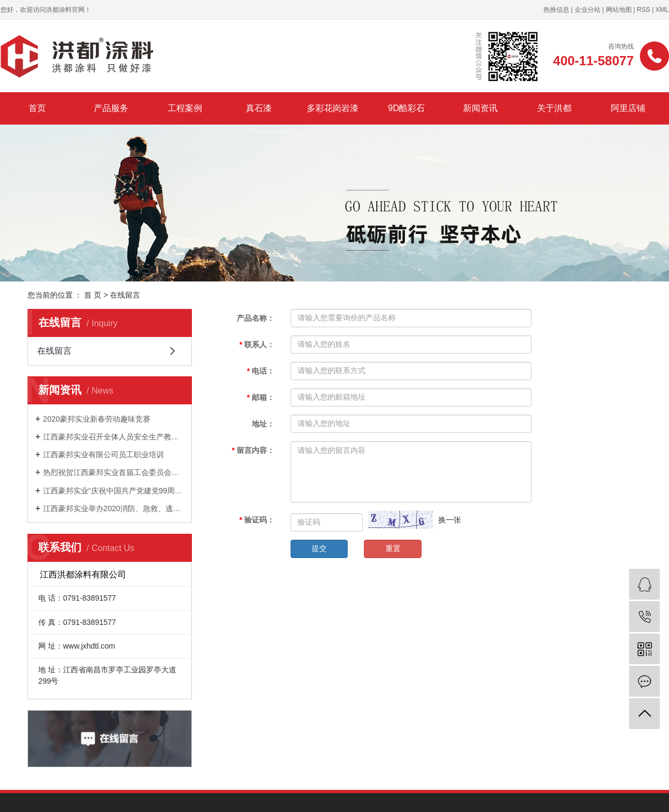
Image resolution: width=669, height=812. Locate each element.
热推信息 (556, 10)
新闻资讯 (480, 108)
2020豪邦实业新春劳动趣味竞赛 (97, 419)
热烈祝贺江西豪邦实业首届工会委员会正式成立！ (113, 472)
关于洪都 (554, 108)
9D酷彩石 (406, 108)
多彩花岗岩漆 (333, 108)
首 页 (93, 295)
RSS (643, 10)
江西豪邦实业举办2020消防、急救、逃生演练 (113, 508)
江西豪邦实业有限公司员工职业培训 (104, 455)
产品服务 (111, 108)
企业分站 (588, 10)
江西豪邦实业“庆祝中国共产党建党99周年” (113, 491)
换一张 (450, 520)
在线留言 (54, 351)
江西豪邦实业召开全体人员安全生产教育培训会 (113, 437)
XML (662, 10)
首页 (37, 108)
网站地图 (619, 10)
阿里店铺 (628, 108)
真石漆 (259, 108)
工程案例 (185, 108)
